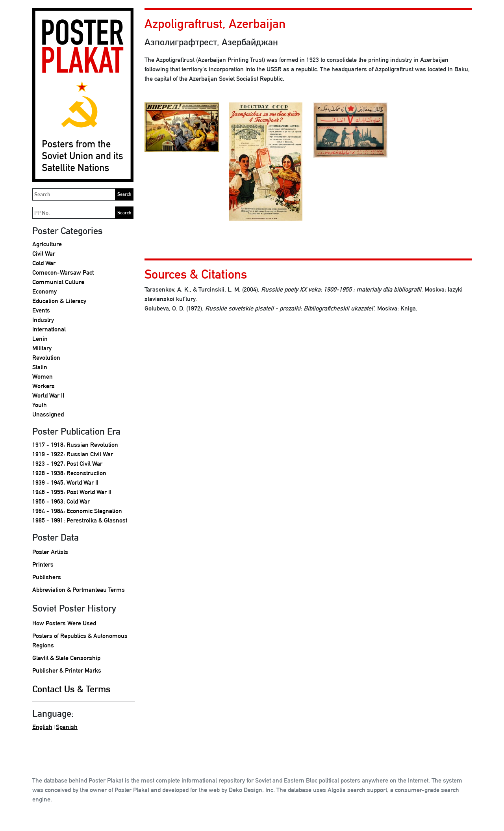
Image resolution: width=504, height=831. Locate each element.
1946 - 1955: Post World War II (72, 492)
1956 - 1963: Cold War (61, 501)
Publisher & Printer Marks (67, 670)
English (42, 727)
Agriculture (47, 244)
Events (41, 310)
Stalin (40, 367)
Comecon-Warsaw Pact (63, 272)
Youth (40, 405)
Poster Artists (50, 552)
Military (42, 348)
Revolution (46, 358)
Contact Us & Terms (71, 689)
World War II (48, 395)
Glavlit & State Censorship (66, 658)
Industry (43, 320)
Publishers (47, 577)
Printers (43, 564)
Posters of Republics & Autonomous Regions (80, 640)
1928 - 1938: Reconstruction (69, 473)
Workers (44, 386)
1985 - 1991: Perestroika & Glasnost (80, 520)
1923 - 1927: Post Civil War (67, 464)
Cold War (44, 263)
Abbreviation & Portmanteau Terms (79, 590)
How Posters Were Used (64, 623)
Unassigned (48, 414)
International (49, 329)
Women (43, 376)
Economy (44, 291)
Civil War (44, 254)
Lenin (40, 339)
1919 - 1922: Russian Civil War (73, 454)
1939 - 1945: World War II (65, 482)
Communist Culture (58, 282)
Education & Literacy (59, 301)
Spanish (67, 727)
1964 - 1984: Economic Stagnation (77, 511)
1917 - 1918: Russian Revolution (75, 445)
